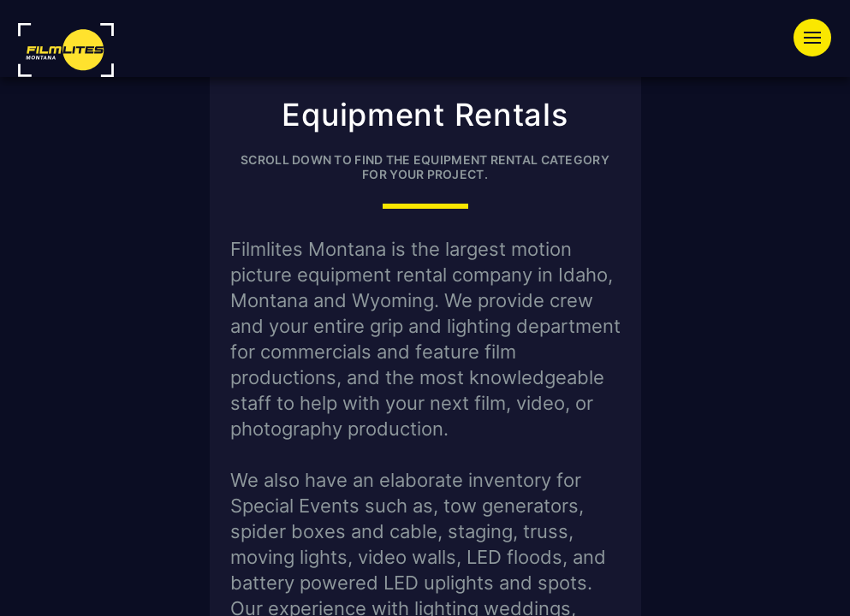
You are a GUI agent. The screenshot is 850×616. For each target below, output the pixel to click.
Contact (773, 99)
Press (589, 99)
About (678, 99)
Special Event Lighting (571, 68)
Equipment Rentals (357, 68)
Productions (755, 68)
